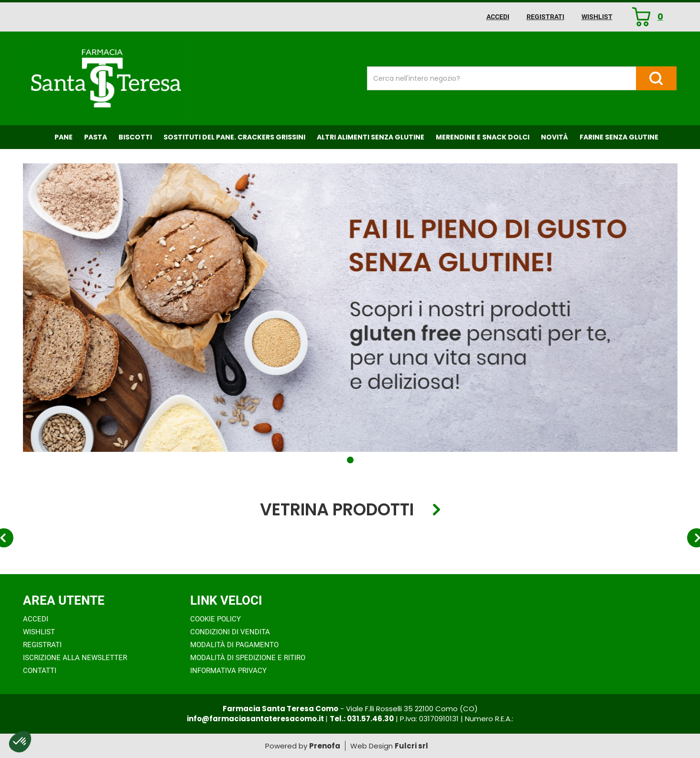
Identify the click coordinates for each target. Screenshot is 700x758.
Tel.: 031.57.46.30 (362, 719)
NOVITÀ (555, 137)
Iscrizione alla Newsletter (75, 658)
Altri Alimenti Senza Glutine (371, 137)
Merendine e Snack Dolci (483, 137)
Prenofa (325, 746)
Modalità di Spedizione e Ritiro (248, 658)
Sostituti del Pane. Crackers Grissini (234, 137)
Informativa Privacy (228, 671)
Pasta (96, 137)
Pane (64, 137)
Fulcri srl (411, 746)
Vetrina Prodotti (337, 510)
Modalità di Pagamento (234, 645)
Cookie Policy (215, 619)
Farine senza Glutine (619, 137)
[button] (350, 460)
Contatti (40, 671)
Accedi (498, 17)
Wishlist (597, 17)
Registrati (545, 17)
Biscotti (135, 137)
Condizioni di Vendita (230, 632)
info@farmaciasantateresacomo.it (256, 719)
